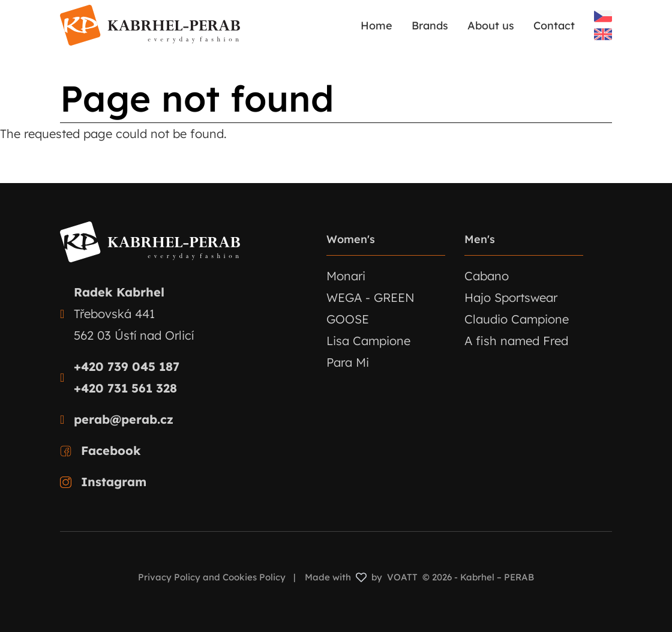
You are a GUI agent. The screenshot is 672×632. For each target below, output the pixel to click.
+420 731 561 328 (125, 388)
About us (491, 26)
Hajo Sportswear (511, 297)
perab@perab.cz (124, 419)
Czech (603, 16)
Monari (346, 276)
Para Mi (348, 362)
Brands (430, 26)
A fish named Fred (516, 341)
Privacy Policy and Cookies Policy (212, 577)
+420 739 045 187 (127, 366)
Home (376, 26)
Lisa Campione (368, 341)
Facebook (111, 450)
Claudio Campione (517, 319)
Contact (554, 26)
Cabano (487, 276)
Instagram (114, 482)
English (603, 34)
